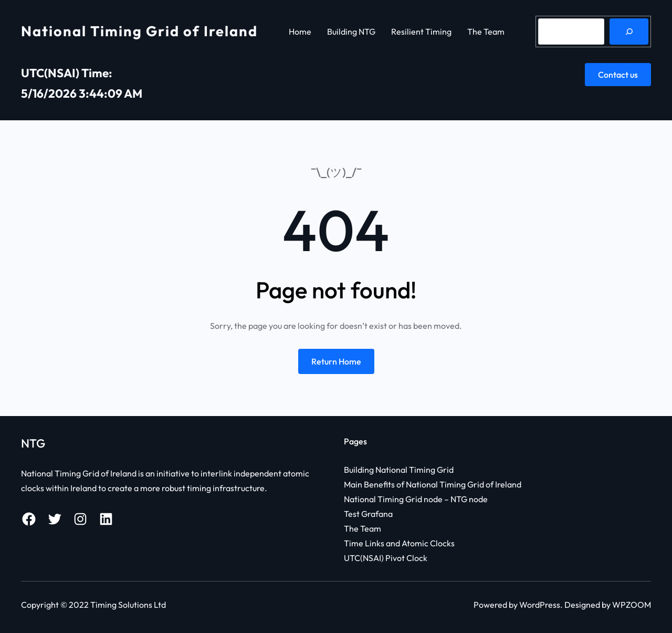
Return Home (336, 361)
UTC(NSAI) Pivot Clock (386, 558)
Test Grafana (368, 514)
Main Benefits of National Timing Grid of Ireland (433, 484)
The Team (363, 528)
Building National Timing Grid (399, 470)
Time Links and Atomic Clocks (399, 543)
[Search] (629, 32)
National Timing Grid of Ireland (139, 31)
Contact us (618, 75)
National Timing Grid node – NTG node (416, 499)
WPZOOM (632, 605)
